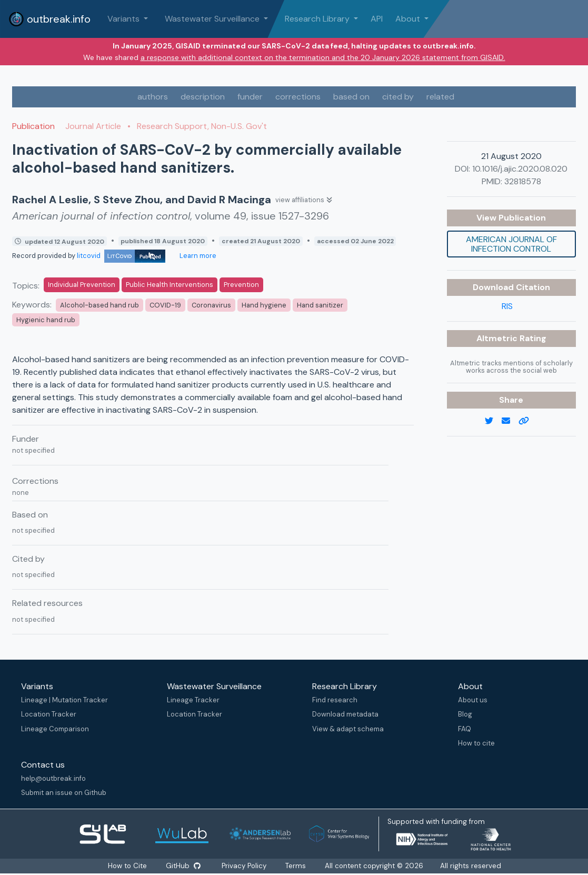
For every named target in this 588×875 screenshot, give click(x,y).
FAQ (465, 729)
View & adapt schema (348, 729)
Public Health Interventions (170, 285)
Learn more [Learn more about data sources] (197, 256)
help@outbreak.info (53, 778)
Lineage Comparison (55, 729)
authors (153, 97)
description (203, 97)
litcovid (121, 256)
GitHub (183, 866)
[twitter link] (493, 421)
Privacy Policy (245, 866)
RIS (507, 306)
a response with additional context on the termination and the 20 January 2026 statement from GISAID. (323, 57)
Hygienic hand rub (46, 320)
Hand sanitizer (320, 305)
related (440, 97)
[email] (510, 421)
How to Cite (128, 866)
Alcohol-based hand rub (99, 305)
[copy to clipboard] (528, 421)
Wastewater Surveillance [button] (213, 19)
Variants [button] (124, 19)
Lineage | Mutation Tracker (64, 700)
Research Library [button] (318, 19)
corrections (298, 97)
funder (250, 97)
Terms (296, 866)
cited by (398, 97)
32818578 (523, 181)
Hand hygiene (264, 305)
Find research (335, 700)
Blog (465, 714)
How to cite (476, 743)
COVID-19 (165, 305)
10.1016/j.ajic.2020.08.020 (520, 169)
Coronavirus (211, 305)
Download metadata (345, 714)
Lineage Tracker (193, 700)
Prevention (241, 285)
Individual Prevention (82, 285)
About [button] (409, 19)
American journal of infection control (511, 244)
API (377, 19)
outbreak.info (49, 19)
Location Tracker (49, 714)
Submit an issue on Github (64, 793)
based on (351, 97)
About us (473, 700)
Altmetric (498, 338)
